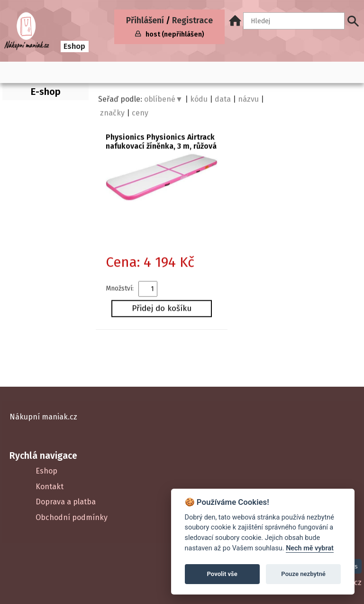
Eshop (74, 46)
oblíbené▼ (164, 100)
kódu (199, 100)
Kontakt (50, 487)
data (223, 100)
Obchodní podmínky (72, 517)
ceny (140, 114)
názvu (248, 100)
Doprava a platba (66, 502)
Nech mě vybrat (310, 548)
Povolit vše (222, 574)
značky (112, 114)
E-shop (46, 92)
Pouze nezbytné (303, 574)
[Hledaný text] (294, 21)
